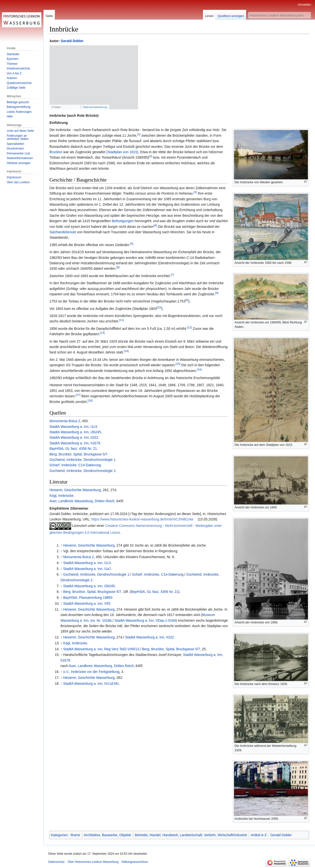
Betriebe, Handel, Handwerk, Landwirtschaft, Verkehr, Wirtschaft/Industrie (191, 835)
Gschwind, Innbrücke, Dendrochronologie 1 (83, 460)
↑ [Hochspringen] (61, 545)
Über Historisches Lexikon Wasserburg (93, 862)
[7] (172, 275)
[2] (150, 156)
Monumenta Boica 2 (65, 421)
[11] (121, 320)
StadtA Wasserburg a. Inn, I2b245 (75, 432)
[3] (195, 192)
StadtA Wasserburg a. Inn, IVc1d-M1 (91, 684)
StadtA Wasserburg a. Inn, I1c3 (73, 427)
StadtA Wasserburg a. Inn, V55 (87, 603)
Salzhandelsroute (63, 232)
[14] (126, 351)
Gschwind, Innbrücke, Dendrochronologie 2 (83, 471)
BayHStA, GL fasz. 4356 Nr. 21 (73, 449)
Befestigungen (123, 221)
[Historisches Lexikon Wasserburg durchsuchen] (280, 15)
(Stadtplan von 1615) (122, 152)
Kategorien (59, 835)
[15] (178, 364)
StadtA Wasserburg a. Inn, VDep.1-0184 (145, 620)
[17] (78, 395)
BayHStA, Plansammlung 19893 (88, 598)
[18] (90, 400)
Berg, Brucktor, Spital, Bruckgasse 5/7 (79, 454)
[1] (139, 134)
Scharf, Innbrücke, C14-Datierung (75, 465)
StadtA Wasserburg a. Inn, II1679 (75, 443)
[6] (118, 267)
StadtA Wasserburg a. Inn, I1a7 (87, 569)
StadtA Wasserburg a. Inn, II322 (74, 437)
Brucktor (56, 152)
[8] (217, 293)
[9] (187, 300)
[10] (159, 307)
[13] (102, 333)
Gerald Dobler (72, 41)
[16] (199, 369)
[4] (155, 225)
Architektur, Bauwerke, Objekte (108, 835)
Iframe (75, 835)
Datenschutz (56, 862)
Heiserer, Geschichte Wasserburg (75, 490)
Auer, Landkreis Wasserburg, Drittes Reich (82, 501)
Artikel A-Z (259, 835)
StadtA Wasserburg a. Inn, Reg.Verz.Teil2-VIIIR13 (101, 649)
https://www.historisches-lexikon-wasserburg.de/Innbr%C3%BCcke (142, 519)
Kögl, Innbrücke (61, 496)
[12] (189, 327)
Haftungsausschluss (135, 862)
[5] (132, 243)
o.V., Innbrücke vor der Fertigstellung (91, 672)
